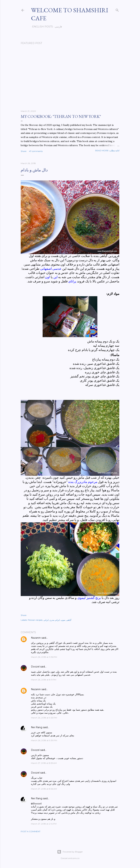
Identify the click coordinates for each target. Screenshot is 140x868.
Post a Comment (31, 831)
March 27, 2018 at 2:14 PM (44, 824)
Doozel (35, 667)
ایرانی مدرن (55, 620)
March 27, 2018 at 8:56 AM (44, 789)
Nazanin (36, 638)
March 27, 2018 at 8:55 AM (44, 763)
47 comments (36, 151)
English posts (41, 27)
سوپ (63, 620)
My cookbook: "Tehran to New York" (61, 116)
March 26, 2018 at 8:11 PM (44, 680)
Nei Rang (37, 727)
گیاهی (69, 620)
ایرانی (46, 620)
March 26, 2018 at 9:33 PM (44, 718)
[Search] (117, 9)
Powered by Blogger (70, 852)
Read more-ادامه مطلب (107, 150)
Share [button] (24, 151)
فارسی (57, 27)
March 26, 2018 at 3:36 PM (44, 657)
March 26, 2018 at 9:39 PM (44, 740)
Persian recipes (35, 620)
